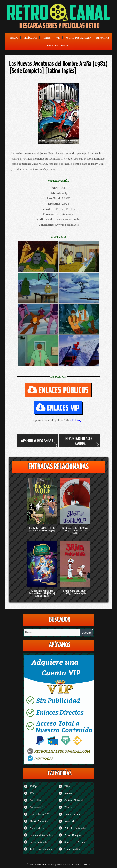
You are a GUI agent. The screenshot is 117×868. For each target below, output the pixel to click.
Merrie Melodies (39, 821)
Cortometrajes (37, 807)
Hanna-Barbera (73, 814)
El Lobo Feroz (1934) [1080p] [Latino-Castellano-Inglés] (42, 529)
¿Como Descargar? (78, 38)
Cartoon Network (74, 800)
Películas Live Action (42, 835)
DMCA (87, 864)
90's (32, 793)
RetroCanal (41, 864)
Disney (68, 807)
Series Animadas (39, 842)
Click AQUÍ (77, 420)
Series (47, 38)
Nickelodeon (37, 828)
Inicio (14, 38)
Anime (68, 793)
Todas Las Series (74, 849)
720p (67, 786)
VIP (58, 38)
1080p (33, 786)
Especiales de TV (39, 814)
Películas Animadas (75, 828)
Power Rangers (73, 835)
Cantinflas (35, 800)
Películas (30, 38)
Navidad (69, 821)
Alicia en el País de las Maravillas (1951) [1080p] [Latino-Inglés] (42, 593)
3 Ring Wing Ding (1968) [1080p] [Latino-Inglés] (75, 592)
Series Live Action (75, 842)
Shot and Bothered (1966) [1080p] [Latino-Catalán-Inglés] (75, 531)
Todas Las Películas (41, 849)
